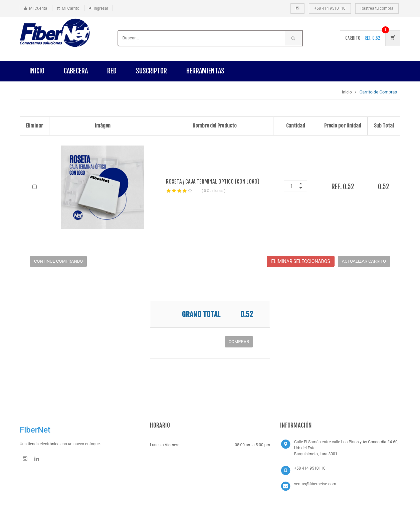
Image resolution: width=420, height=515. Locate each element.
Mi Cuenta (38, 8)
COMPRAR (239, 342)
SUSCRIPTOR (151, 71)
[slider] (179, 191)
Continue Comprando (58, 261)
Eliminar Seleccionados (300, 261)
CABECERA (76, 71)
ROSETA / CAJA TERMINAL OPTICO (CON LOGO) (213, 182)
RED (112, 71)
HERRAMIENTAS (205, 71)
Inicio (37, 71)
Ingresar (101, 8)
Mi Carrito (70, 8)
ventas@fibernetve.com (315, 484)
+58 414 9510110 (330, 8)
